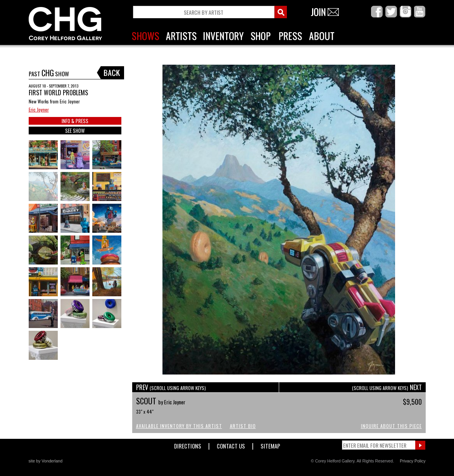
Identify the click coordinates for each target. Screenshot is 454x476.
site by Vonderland (46, 461)
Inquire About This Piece (391, 426)
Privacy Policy (413, 461)
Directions (188, 444)
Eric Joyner (39, 109)
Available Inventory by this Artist (179, 426)
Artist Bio (243, 426)
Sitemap (270, 444)
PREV (171, 387)
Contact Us (231, 444)
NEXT (387, 387)
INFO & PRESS (75, 121)
